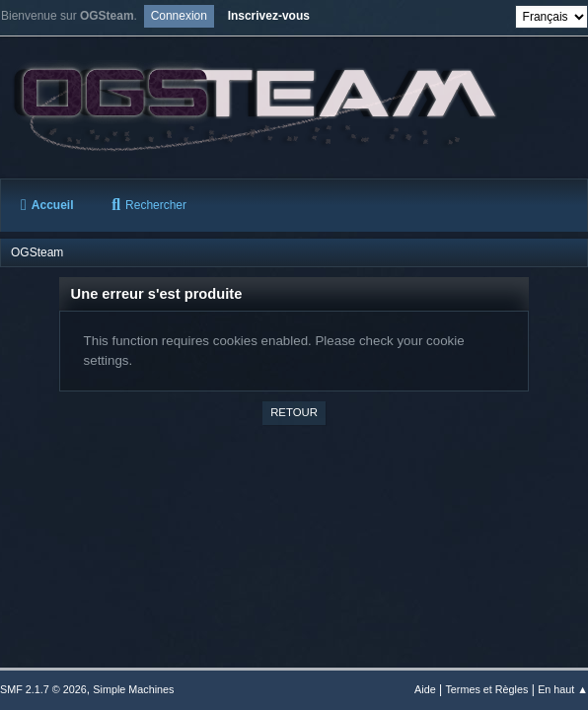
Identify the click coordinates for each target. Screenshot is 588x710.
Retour (294, 412)
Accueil (47, 205)
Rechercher (149, 205)
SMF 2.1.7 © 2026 (43, 689)
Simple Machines (133, 689)
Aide (425, 689)
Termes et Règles (486, 689)
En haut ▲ (563, 689)
